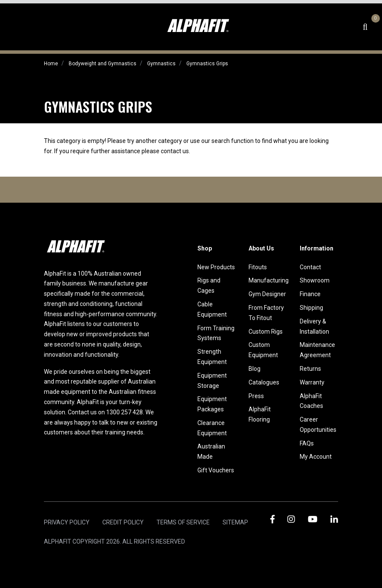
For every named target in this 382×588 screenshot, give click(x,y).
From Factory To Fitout (266, 313)
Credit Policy (123, 522)
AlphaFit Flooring (260, 414)
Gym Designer (267, 294)
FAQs (307, 443)
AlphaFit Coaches (311, 401)
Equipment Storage (212, 381)
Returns (310, 369)
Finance (310, 294)
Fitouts (258, 267)
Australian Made (211, 451)
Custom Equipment (263, 350)
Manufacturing (268, 280)
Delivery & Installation (314, 326)
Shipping (311, 308)
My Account (316, 457)
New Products (216, 267)
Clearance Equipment (212, 428)
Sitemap (235, 522)
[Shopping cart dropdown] (374, 27)
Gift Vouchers (216, 470)
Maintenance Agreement (317, 350)
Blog (255, 369)
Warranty (312, 382)
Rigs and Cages (209, 285)
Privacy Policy (67, 522)
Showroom (315, 280)
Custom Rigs (266, 332)
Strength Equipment (212, 357)
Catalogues (264, 382)
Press (256, 396)
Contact (310, 267)
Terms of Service (183, 522)
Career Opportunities (318, 425)
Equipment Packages (212, 404)
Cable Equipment (212, 309)
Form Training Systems (216, 333)
